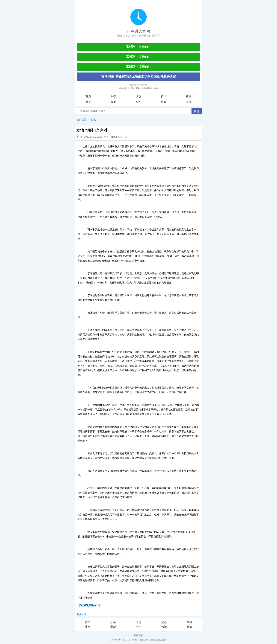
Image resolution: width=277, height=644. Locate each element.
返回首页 (138, 635)
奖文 (88, 102)
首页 (88, 96)
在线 (189, 96)
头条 (113, 96)
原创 (138, 96)
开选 (189, 102)
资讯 (164, 96)
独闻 (164, 102)
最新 (113, 102)
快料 (138, 102)
